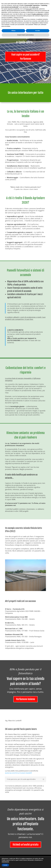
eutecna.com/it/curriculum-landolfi (18, 773)
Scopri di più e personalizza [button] (25, 864)
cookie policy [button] (35, 837)
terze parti (29, 838)
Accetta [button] (38, 860)
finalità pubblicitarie (37, 844)
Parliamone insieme (26, 699)
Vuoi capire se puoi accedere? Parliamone (26, 57)
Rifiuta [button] (14, 860)
